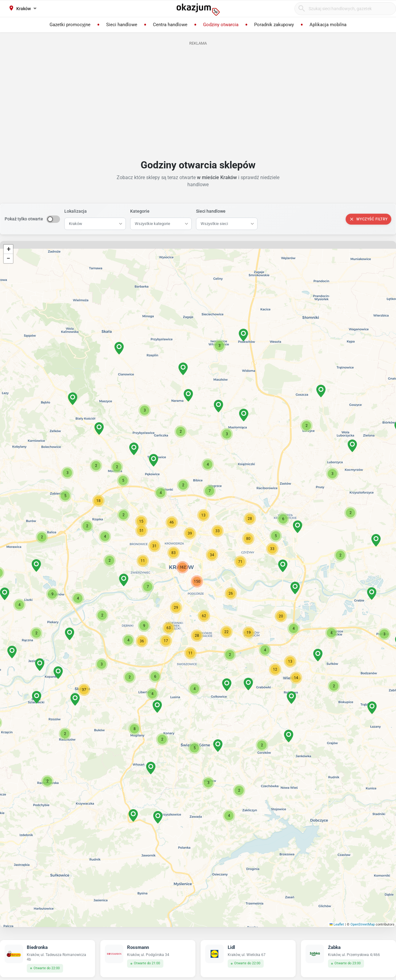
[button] (231, 593)
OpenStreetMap (363, 924)
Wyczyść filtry (368, 219)
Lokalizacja (76, 211)
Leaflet (337, 924)
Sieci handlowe (211, 211)
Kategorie (140, 211)
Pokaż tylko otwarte (24, 219)
